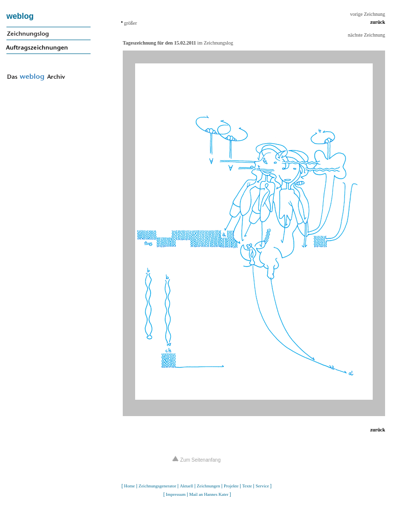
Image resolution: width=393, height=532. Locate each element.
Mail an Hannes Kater (209, 494)
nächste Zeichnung (367, 35)
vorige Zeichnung (368, 14)
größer (130, 23)
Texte (247, 486)
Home (130, 486)
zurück (378, 22)
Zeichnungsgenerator (157, 486)
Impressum (176, 494)
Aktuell (186, 486)
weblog (20, 16)
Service (262, 486)
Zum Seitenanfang (196, 460)
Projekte (231, 486)
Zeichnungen (209, 486)
